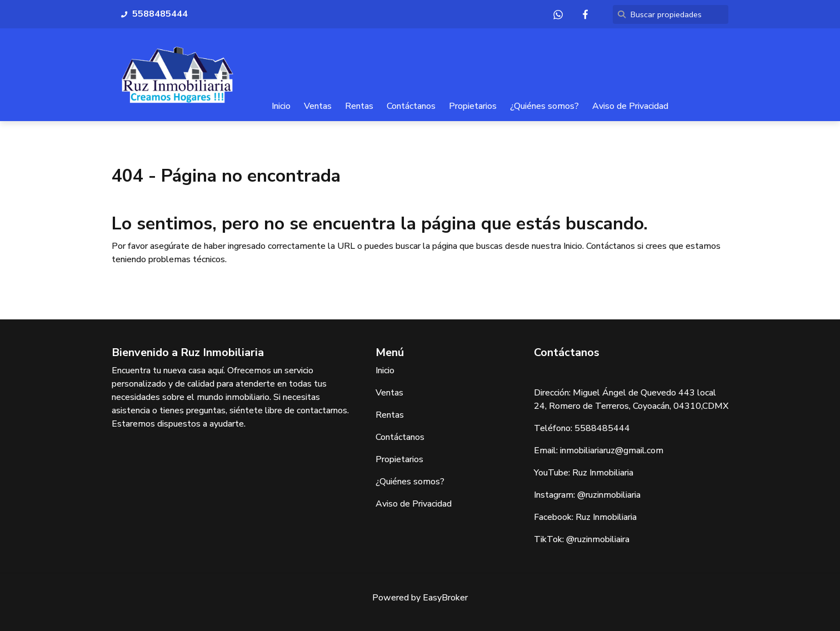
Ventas (318, 106)
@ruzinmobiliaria (609, 495)
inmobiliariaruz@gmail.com (612, 450)
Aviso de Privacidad (630, 106)
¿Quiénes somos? (544, 106)
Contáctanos (411, 106)
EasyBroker (445, 598)
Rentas (359, 106)
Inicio (281, 106)
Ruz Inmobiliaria (603, 473)
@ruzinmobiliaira (598, 539)
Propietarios (473, 106)
